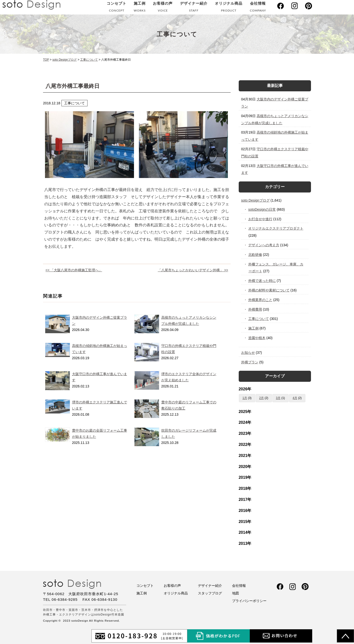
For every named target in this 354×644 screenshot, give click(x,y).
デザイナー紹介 (194, 8)
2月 (261, 398)
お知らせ (248, 353)
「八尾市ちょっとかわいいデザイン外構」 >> (193, 270)
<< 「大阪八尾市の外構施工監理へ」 (74, 270)
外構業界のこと (260, 300)
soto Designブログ (255, 200)
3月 (278, 398)
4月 (295, 398)
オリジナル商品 (229, 8)
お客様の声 (163, 8)
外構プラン (250, 362)
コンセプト (117, 8)
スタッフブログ (210, 593)
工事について (259, 319)
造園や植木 (257, 338)
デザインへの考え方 (264, 245)
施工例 (140, 8)
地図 (236, 593)
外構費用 (255, 309)
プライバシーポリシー (249, 601)
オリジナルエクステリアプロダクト (276, 228)
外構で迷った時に (262, 281)
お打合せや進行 (260, 219)
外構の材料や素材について (269, 290)
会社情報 (258, 8)
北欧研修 (255, 255)
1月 (245, 398)
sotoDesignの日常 (262, 209)
